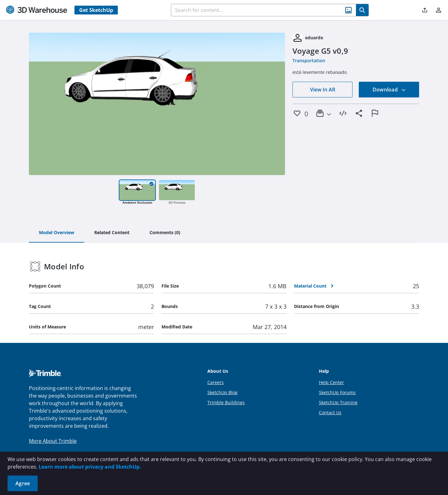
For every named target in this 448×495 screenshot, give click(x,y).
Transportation (309, 60)
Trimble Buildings (226, 402)
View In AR (323, 90)
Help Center (331, 382)
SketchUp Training (338, 402)
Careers (216, 382)
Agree (23, 483)
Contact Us (330, 412)
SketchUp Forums (337, 392)
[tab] (57, 233)
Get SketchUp (96, 10)
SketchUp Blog (222, 392)
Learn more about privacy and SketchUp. (90, 467)
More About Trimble (53, 441)
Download (389, 90)
